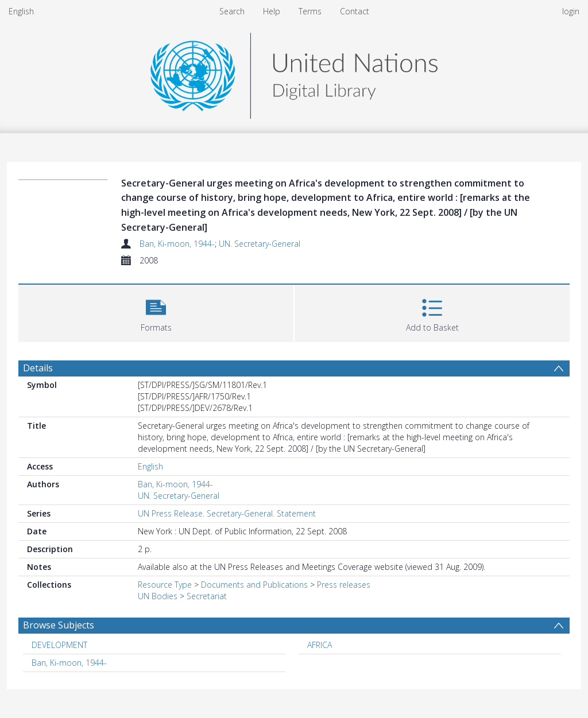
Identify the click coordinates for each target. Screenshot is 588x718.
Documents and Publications (254, 585)
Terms (310, 11)
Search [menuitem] (232, 11)
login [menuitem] (571, 11)
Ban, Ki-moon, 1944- (177, 244)
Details (38, 368)
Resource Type (165, 585)
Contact (355, 11)
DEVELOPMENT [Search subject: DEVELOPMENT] (59, 645)
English (21, 11)
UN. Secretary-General (260, 244)
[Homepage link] (294, 73)
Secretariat (207, 596)
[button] (156, 312)
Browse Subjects (59, 625)
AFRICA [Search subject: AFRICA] (320, 645)
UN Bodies (158, 596)
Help (272, 11)
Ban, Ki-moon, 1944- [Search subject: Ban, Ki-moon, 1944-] (69, 663)
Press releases (344, 585)
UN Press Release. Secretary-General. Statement (227, 513)
